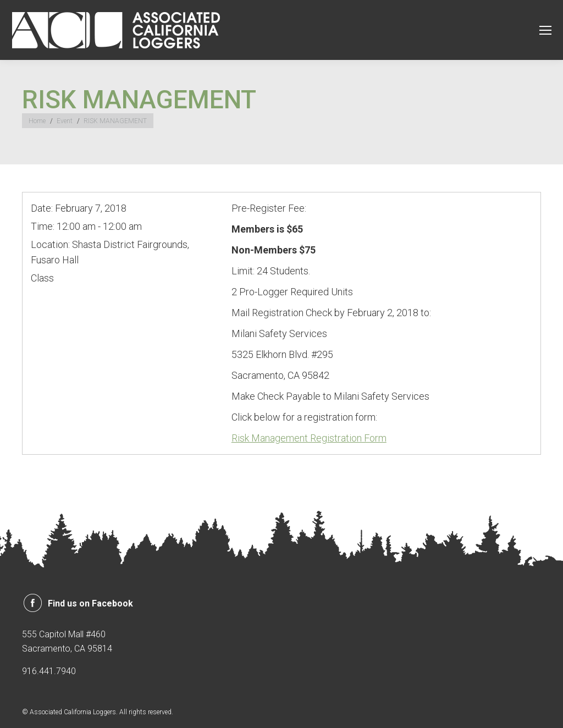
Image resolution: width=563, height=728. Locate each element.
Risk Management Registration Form (309, 438)
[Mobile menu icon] (545, 30)
